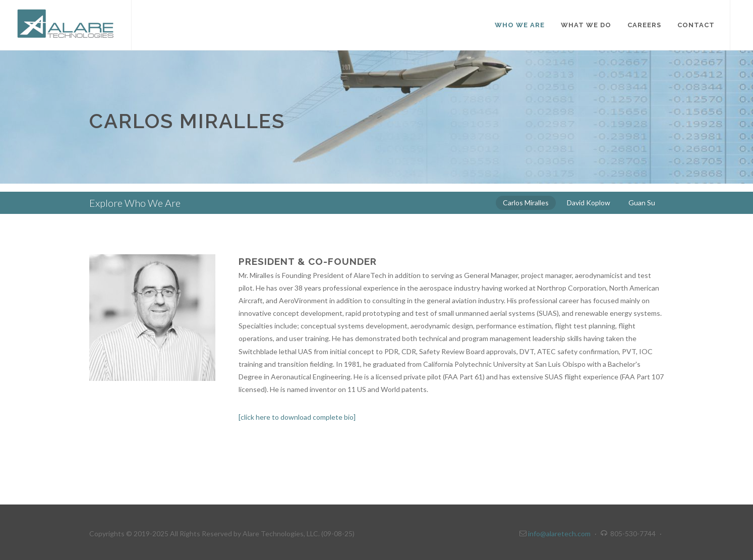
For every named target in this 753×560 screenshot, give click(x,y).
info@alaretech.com (559, 534)
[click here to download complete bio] (297, 417)
